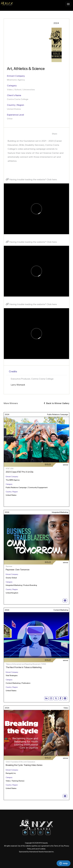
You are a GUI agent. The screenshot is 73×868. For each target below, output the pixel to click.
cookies (43, 849)
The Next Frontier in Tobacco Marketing (24, 667)
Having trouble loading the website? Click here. (31, 179)
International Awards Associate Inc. (42, 852)
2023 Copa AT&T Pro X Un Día (19, 472)
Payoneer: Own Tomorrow (18, 570)
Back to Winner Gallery (57, 403)
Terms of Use (59, 846)
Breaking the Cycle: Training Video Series (24, 765)
